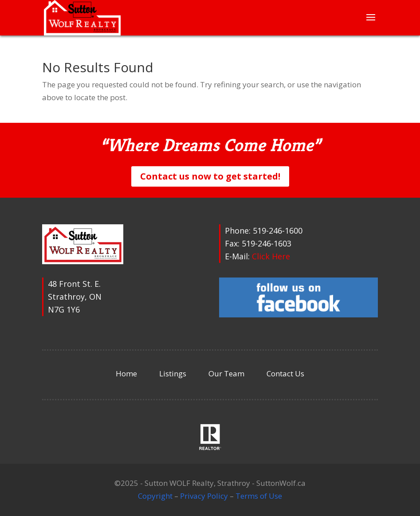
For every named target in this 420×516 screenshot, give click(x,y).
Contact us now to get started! (210, 176)
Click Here (271, 256)
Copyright (155, 496)
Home (126, 373)
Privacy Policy (204, 496)
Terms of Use (259, 496)
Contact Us (285, 373)
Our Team (226, 373)
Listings (173, 373)
